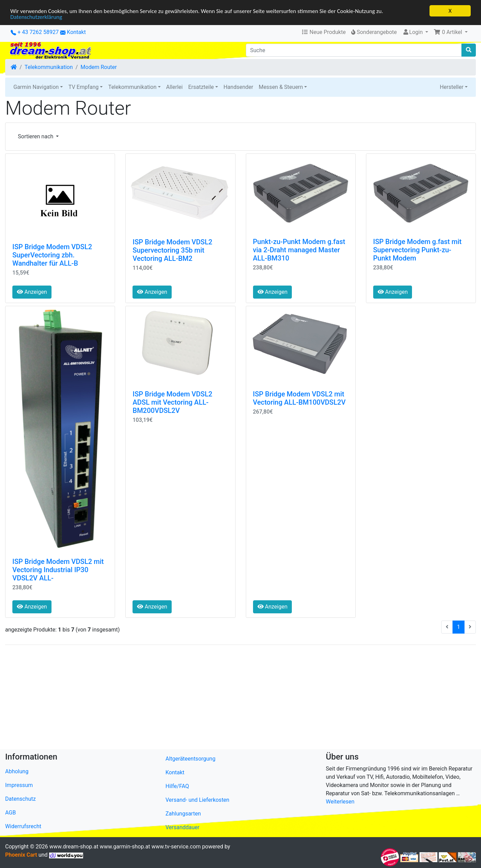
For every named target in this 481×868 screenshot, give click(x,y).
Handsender (238, 87)
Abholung (17, 771)
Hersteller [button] (452, 87)
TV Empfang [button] (83, 87)
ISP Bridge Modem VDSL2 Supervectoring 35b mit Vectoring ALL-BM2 (172, 250)
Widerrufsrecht (23, 826)
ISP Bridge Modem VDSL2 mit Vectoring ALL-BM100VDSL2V (299, 398)
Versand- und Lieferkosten (197, 800)
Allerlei (174, 87)
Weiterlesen (340, 802)
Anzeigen (32, 292)
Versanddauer (182, 827)
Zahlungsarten (183, 814)
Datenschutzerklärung (36, 17)
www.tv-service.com (176, 847)
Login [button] (413, 32)
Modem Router (99, 67)
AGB (10, 813)
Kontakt (76, 32)
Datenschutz (20, 799)
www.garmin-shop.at (125, 847)
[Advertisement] (211, 698)
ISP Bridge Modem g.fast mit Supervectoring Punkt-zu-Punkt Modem (417, 250)
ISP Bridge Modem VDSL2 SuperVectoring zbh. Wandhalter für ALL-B (52, 255)
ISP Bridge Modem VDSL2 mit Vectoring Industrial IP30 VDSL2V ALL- (58, 570)
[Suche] (354, 50)
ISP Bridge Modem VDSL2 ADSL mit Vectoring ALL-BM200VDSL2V (172, 402)
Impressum (19, 785)
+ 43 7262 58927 (35, 32)
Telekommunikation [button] (132, 87)
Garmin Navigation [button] (36, 87)
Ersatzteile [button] (201, 87)
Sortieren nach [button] (36, 136)
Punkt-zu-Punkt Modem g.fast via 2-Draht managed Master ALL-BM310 (299, 250)
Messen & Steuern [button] (281, 87)
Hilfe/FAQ (177, 786)
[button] (451, 32)
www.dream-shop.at (74, 847)
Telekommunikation (49, 67)
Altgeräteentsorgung (190, 759)
